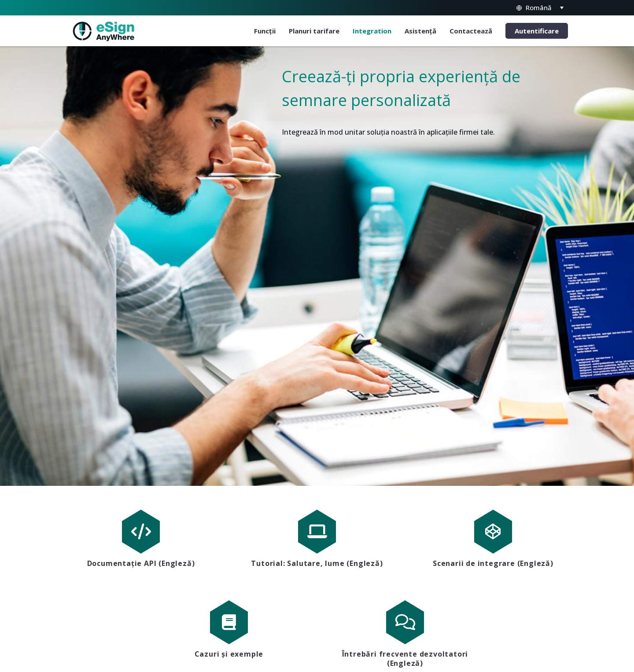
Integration (372, 31)
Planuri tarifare (314, 31)
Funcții (265, 31)
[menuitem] (539, 8)
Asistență (420, 31)
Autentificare (537, 31)
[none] (539, 8)
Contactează (471, 31)
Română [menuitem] (539, 7)
